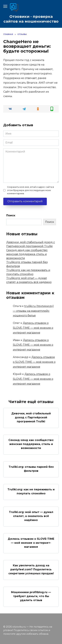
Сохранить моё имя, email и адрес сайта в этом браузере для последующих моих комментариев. (31, 190)
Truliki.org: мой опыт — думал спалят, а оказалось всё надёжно (31, 516)
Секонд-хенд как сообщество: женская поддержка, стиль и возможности (27, 254)
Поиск (11, 215)
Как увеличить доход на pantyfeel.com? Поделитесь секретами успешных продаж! (31, 569)
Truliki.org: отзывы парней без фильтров (31, 469)
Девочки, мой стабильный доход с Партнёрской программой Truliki (31, 417)
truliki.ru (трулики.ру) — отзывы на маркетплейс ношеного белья (33, 311)
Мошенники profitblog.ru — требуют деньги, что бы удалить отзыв (31, 596)
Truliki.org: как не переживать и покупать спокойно (31, 491)
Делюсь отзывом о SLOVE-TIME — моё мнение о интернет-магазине (33, 328)
